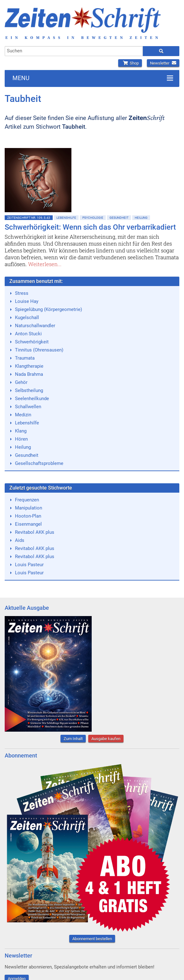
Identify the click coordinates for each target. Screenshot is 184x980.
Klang (21, 431)
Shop (130, 63)
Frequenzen (27, 500)
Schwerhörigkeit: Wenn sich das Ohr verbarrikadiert (90, 227)
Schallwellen (28, 407)
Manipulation (29, 508)
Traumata (25, 358)
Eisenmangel (28, 524)
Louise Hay (27, 301)
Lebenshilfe (66, 218)
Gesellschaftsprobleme (39, 463)
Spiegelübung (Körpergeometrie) (48, 309)
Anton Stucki (28, 334)
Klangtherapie (29, 366)
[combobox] (74, 51)
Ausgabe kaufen (106, 739)
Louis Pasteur (29, 565)
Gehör (21, 382)
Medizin (23, 415)
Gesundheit (119, 218)
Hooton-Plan (28, 516)
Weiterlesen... (45, 264)
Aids (20, 540)
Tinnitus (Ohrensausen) (39, 350)
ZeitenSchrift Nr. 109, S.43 (29, 218)
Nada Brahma (29, 374)
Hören (21, 439)
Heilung (141, 218)
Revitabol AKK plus (35, 532)
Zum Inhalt (73, 739)
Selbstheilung (29, 390)
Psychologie (93, 218)
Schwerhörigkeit (32, 342)
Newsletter (163, 63)
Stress (22, 293)
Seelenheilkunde (32, 399)
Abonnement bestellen (92, 939)
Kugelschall (27, 318)
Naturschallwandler (35, 326)
